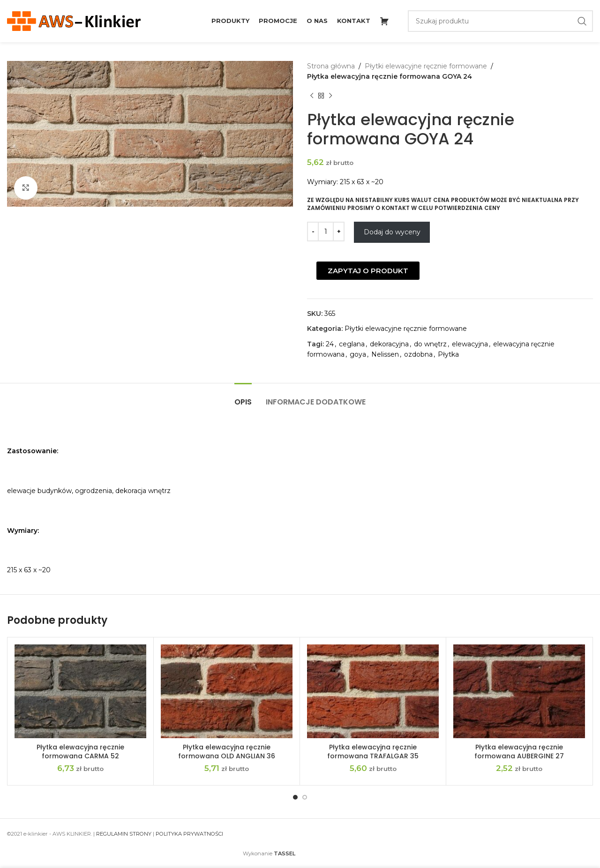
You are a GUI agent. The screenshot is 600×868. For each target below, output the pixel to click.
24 (330, 344)
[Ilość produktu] (326, 232)
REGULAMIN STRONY (124, 834)
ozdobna (418, 354)
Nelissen (385, 354)
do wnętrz (430, 344)
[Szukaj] (501, 21)
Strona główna (331, 66)
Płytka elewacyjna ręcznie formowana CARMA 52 (80, 752)
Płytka (448, 354)
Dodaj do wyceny (392, 232)
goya (358, 354)
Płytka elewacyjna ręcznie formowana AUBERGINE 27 (519, 752)
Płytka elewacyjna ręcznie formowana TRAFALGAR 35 (373, 752)
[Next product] (330, 96)
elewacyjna (470, 344)
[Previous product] (312, 96)
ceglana (352, 344)
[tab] (243, 397)
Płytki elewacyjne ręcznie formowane (426, 66)
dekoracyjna (389, 344)
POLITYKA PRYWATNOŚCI (189, 834)
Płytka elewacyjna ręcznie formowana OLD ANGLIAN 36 (227, 752)
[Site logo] (74, 21)
